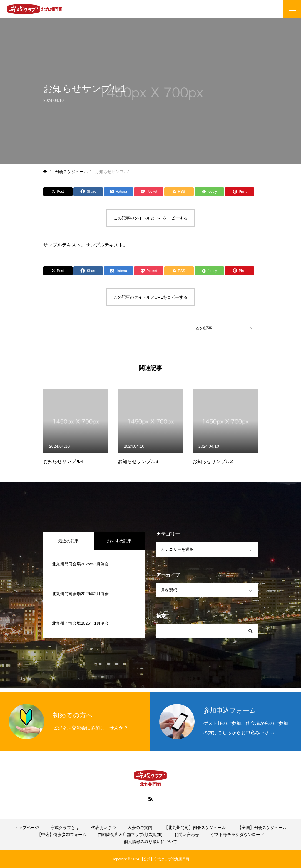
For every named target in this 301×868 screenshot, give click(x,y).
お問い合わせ (187, 835)
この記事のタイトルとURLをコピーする (150, 218)
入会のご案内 (140, 828)
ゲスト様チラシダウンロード (238, 835)
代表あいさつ (103, 828)
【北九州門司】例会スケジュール (195, 828)
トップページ (26, 828)
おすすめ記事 (119, 541)
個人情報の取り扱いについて (150, 842)
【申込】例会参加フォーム (62, 835)
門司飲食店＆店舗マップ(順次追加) (130, 835)
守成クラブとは (65, 828)
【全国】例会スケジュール (262, 828)
